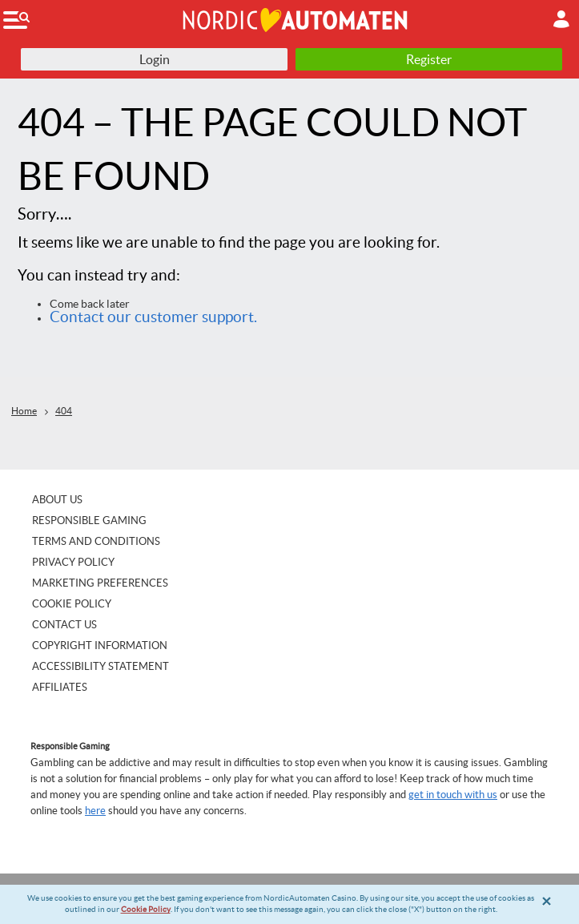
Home (24, 411)
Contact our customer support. (153, 317)
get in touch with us (453, 795)
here (95, 811)
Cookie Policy (146, 909)
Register (429, 59)
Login (155, 59)
